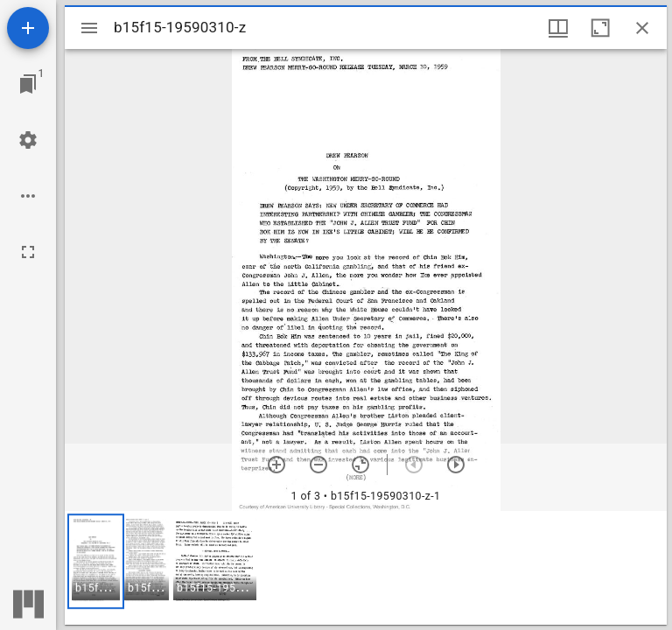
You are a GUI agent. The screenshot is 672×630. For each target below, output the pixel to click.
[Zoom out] (318, 465)
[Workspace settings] (28, 140)
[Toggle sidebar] (89, 28)
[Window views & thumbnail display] (558, 28)
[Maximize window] (600, 28)
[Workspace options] (28, 196)
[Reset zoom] (360, 465)
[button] (96, 561)
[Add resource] (28, 28)
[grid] (366, 568)
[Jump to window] (28, 84)
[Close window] (642, 28)
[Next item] (456, 465)
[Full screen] (28, 252)
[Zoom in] (276, 465)
